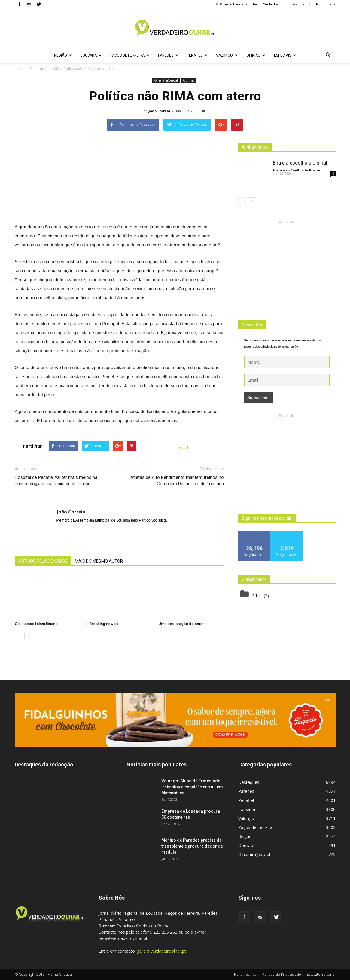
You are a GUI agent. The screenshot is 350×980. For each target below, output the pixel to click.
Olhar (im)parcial (166, 80)
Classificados (297, 4)
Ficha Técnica (245, 974)
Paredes (168, 55)
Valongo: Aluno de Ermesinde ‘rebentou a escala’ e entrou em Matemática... (192, 787)
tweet (183, 447)
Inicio (19, 69)
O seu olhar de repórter (236, 4)
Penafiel (197, 55)
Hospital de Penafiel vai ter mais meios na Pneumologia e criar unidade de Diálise (56, 481)
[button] (328, 55)
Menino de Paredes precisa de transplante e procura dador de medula (192, 846)
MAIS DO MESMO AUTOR (99, 561)
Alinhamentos (255, 147)
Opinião (256, 55)
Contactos (271, 4)
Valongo (227, 55)
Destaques (249, 782)
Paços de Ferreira (130, 55)
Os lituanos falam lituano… (38, 624)
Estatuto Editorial (321, 974)
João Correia (160, 111)
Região (63, 55)
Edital (257, 596)
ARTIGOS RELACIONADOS (43, 561)
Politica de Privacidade (282, 974)
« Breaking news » (102, 624)
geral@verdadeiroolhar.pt (161, 951)
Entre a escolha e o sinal (300, 163)
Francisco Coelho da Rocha (297, 170)
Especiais (285, 55)
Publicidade (326, 4)
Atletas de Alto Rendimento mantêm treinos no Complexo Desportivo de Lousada (177, 481)
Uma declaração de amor (181, 624)
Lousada (91, 55)
